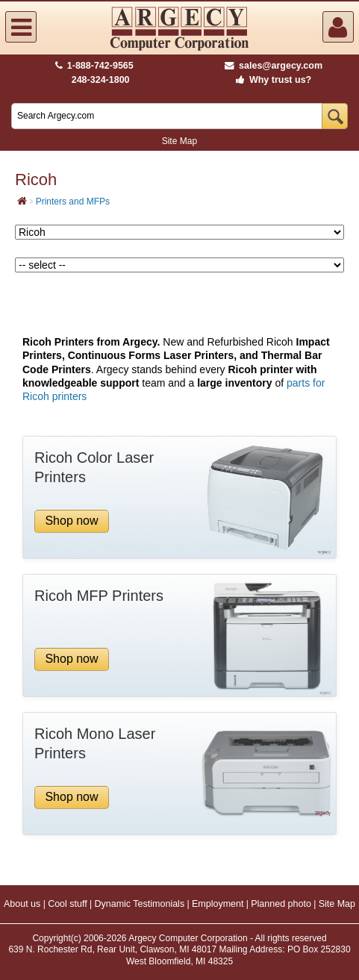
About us (22, 904)
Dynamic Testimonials (140, 904)
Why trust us (271, 80)
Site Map (179, 141)
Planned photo (281, 904)
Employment (218, 904)
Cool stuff (68, 904)
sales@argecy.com (274, 66)
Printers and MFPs (73, 202)
